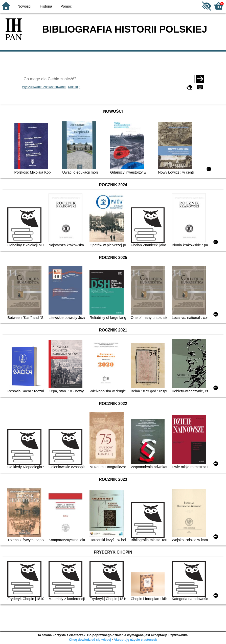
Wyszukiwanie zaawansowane (44, 87)
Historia (46, 6)
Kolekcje (74, 87)
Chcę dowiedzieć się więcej (90, 640)
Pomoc (66, 6)
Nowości (25, 6)
